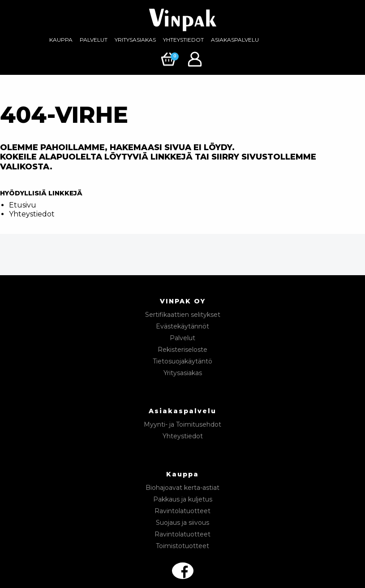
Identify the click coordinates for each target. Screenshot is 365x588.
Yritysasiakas (135, 40)
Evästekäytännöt (182, 326)
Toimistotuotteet (182, 546)
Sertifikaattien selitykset (183, 315)
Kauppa (61, 40)
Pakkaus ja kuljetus (183, 499)
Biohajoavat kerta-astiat (182, 488)
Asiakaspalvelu (235, 40)
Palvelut (94, 40)
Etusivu (23, 205)
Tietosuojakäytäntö (182, 361)
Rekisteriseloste (182, 350)
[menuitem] (61, 40)
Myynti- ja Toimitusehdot (182, 424)
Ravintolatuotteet (182, 511)
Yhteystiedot (183, 40)
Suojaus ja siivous (182, 523)
